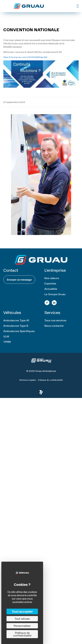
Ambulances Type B (16, 326)
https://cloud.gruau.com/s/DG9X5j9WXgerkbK (25, 57)
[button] (19, 280)
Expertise (50, 283)
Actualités (51, 289)
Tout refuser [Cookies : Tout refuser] (22, 619)
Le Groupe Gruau (55, 294)
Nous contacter (54, 326)
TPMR (7, 342)
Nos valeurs (52, 278)
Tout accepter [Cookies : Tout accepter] (22, 611)
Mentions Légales (28, 380)
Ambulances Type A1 (16, 320)
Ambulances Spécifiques (19, 331)
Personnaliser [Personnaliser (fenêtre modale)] (22, 626)
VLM (6, 336)
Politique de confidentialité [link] (22, 634)
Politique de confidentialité (50, 380)
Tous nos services (55, 320)
